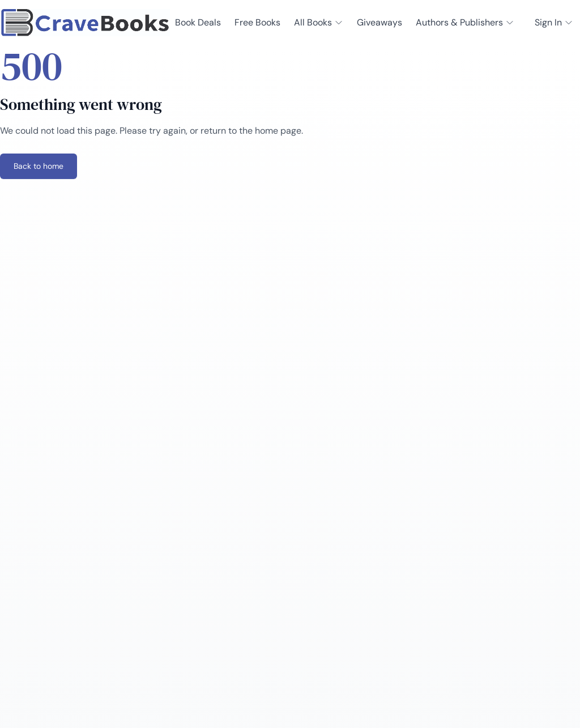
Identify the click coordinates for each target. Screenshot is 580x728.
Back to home (39, 166)
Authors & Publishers (465, 22)
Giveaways (379, 22)
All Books (319, 22)
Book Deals (198, 22)
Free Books (257, 22)
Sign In (554, 22)
